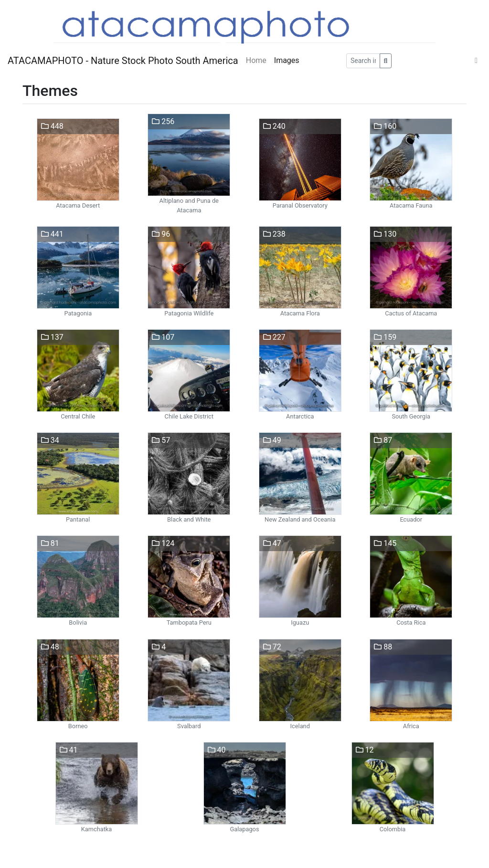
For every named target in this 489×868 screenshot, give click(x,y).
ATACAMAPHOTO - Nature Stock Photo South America (123, 61)
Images (287, 60)
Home (256, 60)
